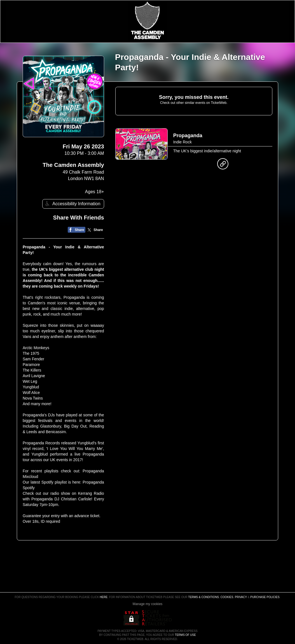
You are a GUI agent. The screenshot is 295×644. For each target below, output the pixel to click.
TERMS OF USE (185, 635)
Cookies (227, 597)
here (104, 597)
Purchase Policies (265, 597)
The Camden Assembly (73, 165)
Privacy (241, 597)
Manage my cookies (148, 604)
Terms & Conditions (203, 597)
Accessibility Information (72, 204)
